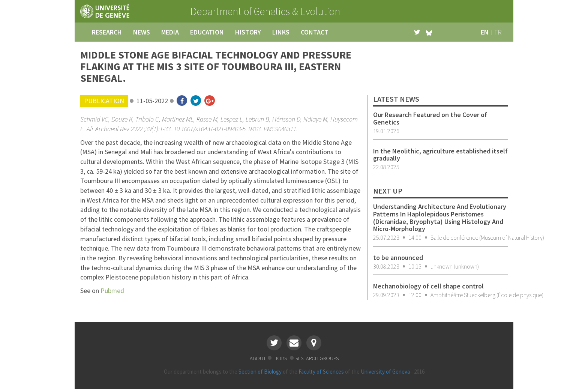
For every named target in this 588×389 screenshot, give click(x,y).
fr (498, 32)
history (248, 32)
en (485, 32)
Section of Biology (260, 372)
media (170, 32)
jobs (281, 358)
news (142, 32)
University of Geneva (385, 372)
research (107, 32)
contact (315, 32)
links (281, 32)
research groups (317, 358)
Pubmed (112, 291)
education (207, 32)
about (258, 358)
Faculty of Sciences (321, 372)
